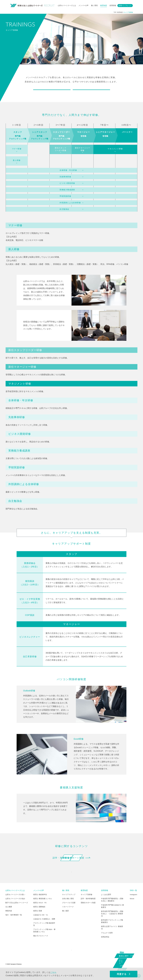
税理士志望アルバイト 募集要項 (112, 937)
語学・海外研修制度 (48, 865)
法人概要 (9, 916)
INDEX (71, 880)
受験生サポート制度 (95, 865)
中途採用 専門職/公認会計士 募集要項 (112, 916)
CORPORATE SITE (71, 961)
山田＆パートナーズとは (67, 5)
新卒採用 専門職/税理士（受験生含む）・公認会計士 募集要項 (112, 923)
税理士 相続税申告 (40, 904)
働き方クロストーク (41, 946)
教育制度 (104, 5)
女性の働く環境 (68, 908)
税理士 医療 (38, 921)
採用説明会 (105, 947)
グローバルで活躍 (69, 912)
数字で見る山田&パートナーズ (17, 912)
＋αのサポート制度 (91, 93)
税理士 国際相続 (39, 916)
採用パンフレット (125, 6)
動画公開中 (125, 956)
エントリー (124, 964)
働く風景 (65, 921)
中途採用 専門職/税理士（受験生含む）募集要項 (112, 909)
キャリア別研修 (86, 904)
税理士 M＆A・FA (40, 912)
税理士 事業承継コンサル (43, 908)
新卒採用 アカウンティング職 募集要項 (112, 931)
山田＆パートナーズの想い (15, 904)
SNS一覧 (133, 900)
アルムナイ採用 (107, 943)
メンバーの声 (83, 5)
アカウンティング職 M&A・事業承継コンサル (44, 940)
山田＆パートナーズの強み (15, 908)
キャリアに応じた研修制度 (52, 93)
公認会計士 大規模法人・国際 (44, 929)
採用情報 (113, 5)
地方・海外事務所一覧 (14, 925)
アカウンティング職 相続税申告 (44, 934)
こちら (53, 972)
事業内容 (9, 921)
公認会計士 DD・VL (41, 925)
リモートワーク (68, 916)
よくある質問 (106, 904)
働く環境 (94, 5)
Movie (132, 908)
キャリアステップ (69, 904)
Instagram (133, 904)
